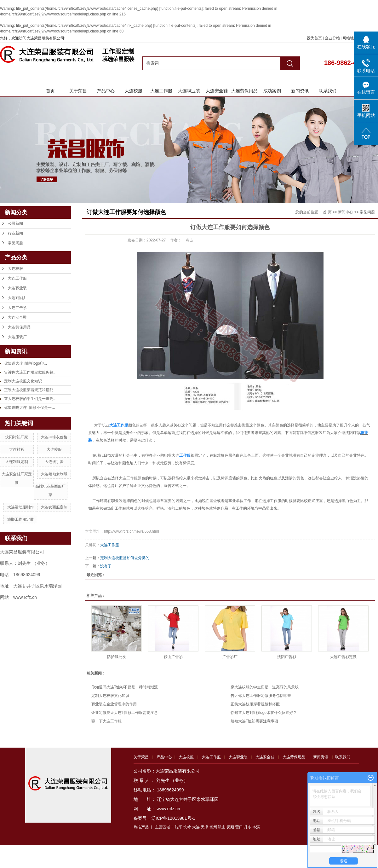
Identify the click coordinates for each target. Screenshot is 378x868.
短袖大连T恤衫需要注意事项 (254, 721)
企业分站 (332, 38)
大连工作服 (161, 91)
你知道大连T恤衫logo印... (26, 363)
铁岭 (187, 827)
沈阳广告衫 (287, 657)
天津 (204, 827)
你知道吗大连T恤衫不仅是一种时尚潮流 (125, 687)
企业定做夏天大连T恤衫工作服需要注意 (125, 713)
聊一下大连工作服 (106, 721)
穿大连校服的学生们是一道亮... (30, 399)
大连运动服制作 (20, 507)
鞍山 (222, 827)
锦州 (213, 827)
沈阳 (179, 827)
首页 (50, 91)
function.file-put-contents (181, 9)
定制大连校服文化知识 (23, 381)
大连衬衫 (17, 449)
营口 (239, 827)
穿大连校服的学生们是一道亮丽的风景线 (265, 687)
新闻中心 (346, 212)
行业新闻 (15, 233)
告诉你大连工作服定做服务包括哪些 (261, 696)
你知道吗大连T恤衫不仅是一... (29, 408)
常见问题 (15, 243)
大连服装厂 (17, 337)
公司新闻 (15, 223)
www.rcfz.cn (168, 809)
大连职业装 (189, 91)
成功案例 (272, 91)
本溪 (256, 827)
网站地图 (350, 38)
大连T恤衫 (17, 298)
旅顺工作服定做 (20, 519)
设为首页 (314, 38)
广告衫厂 (230, 657)
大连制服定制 (17, 462)
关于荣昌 (78, 91)
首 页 (327, 212)
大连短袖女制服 (54, 474)
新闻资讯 (300, 91)
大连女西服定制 (54, 507)
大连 (196, 827)
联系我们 (328, 91)
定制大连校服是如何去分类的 (125, 558)
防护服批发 (117, 657)
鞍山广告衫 (173, 657)
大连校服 (134, 91)
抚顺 (230, 827)
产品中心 (106, 91)
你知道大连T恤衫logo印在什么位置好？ (264, 713)
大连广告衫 (17, 308)
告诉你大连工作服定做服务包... (30, 372)
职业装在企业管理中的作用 (114, 704)
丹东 (248, 827)
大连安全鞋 (217, 91)
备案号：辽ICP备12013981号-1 (164, 818)
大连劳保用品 (244, 91)
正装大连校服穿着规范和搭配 (29, 390)
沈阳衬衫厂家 (17, 437)
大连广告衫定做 (343, 657)
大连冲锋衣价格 (54, 437)
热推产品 (141, 827)
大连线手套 (54, 462)
